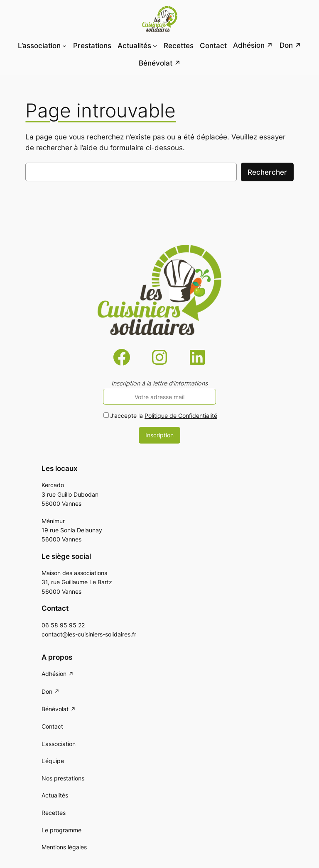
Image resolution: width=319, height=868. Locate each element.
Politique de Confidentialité (181, 416)
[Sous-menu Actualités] (155, 45)
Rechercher (267, 172)
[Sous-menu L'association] (64, 45)
